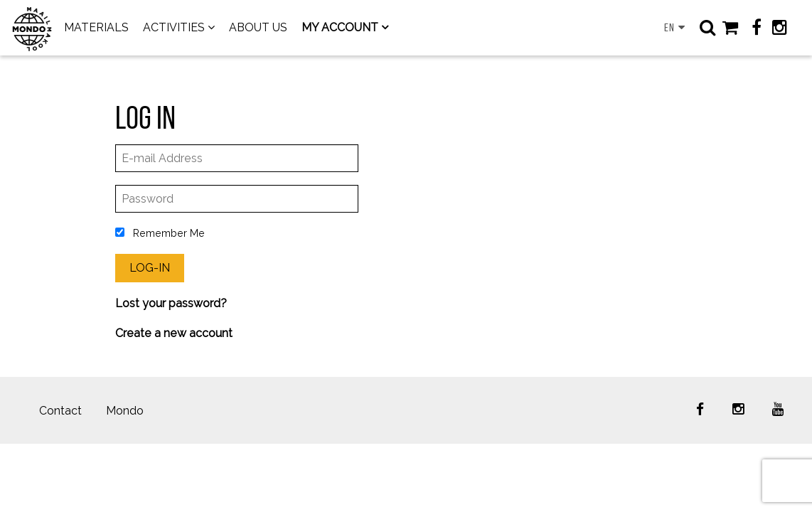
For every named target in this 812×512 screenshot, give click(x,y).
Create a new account (174, 333)
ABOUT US (258, 27)
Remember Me (160, 233)
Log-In (150, 268)
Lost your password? (171, 303)
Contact (60, 411)
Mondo (125, 411)
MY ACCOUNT (340, 27)
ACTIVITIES (174, 27)
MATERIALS (96, 27)
